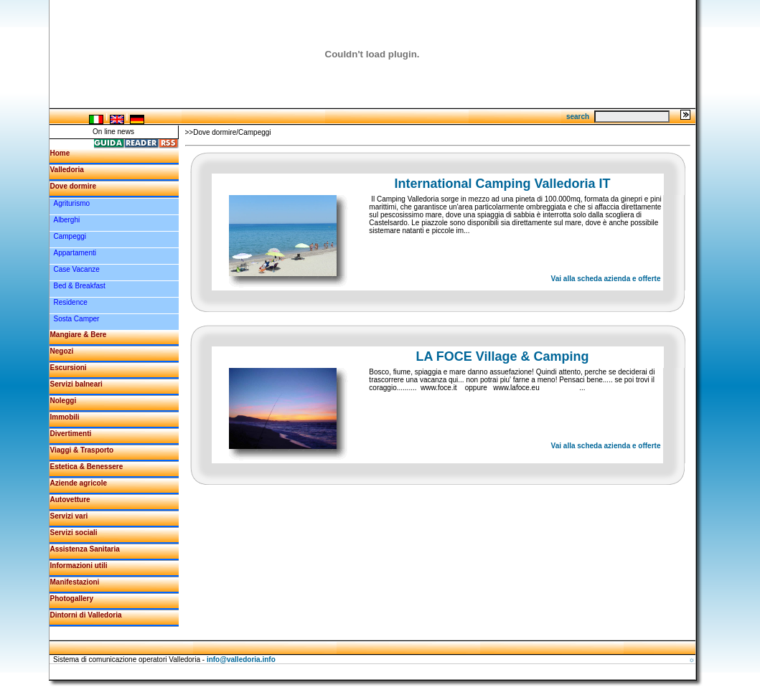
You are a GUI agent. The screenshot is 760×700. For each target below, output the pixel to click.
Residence (71, 302)
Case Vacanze (77, 269)
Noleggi (64, 401)
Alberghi (67, 220)
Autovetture (70, 500)
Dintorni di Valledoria (86, 615)
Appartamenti (75, 253)
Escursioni (69, 368)
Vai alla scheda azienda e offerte (606, 279)
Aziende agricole (79, 483)
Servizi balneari (76, 384)
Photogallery (72, 599)
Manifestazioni (75, 582)
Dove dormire (73, 186)
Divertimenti (71, 434)
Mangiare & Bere (79, 335)
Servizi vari (69, 516)
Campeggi (70, 236)
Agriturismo (72, 203)
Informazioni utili (79, 566)
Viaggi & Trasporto (82, 450)
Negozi (62, 351)
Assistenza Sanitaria (85, 549)
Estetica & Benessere (87, 467)
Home (60, 153)
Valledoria (67, 170)
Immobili (65, 417)
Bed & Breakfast (80, 286)
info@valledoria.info (241, 659)
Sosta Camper (77, 319)
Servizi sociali (74, 533)
